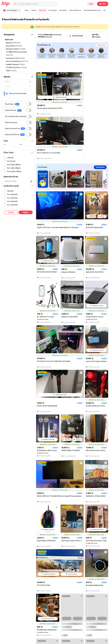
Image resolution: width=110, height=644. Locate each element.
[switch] (29, 104)
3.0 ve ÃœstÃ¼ (12, 195)
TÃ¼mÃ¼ (10, 158)
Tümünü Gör (101, 45)
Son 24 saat (11, 161)
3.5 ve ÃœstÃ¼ (12, 198)
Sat (103, 4)
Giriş (91, 4)
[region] (72, 179)
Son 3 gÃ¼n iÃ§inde (14, 165)
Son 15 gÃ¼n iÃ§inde (14, 172)
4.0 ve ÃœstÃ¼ (12, 201)
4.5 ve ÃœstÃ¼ (12, 205)
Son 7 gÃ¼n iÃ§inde (14, 168)
